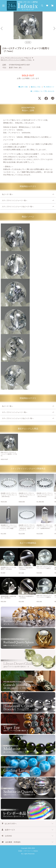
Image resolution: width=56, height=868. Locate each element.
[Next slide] (54, 28)
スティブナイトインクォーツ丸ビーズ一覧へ (18, 207)
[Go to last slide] (2, 28)
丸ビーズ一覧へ (8, 194)
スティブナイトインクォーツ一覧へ (15, 201)
